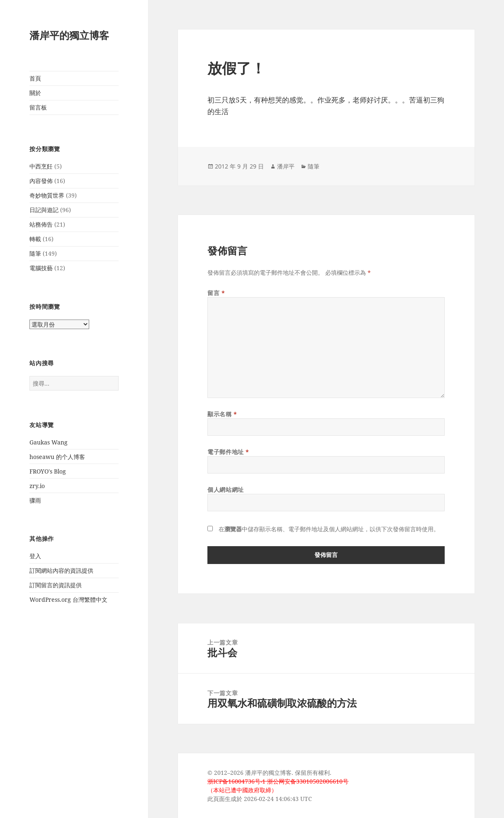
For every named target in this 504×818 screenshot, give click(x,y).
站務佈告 (41, 224)
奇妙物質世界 (47, 195)
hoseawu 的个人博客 (57, 457)
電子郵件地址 (228, 452)
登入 (35, 556)
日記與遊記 (44, 210)
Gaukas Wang (49, 442)
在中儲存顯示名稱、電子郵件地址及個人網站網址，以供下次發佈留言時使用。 (329, 529)
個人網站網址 (225, 490)
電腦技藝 (41, 268)
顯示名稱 (222, 414)
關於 (35, 93)
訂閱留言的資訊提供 (56, 585)
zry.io (37, 486)
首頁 (35, 78)
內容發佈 (41, 181)
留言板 (38, 107)
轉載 (35, 239)
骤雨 (35, 500)
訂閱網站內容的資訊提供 (61, 570)
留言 (216, 293)
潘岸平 (286, 166)
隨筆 (35, 253)
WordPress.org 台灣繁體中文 (68, 599)
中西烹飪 (41, 166)
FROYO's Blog (48, 471)
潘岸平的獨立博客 (69, 35)
